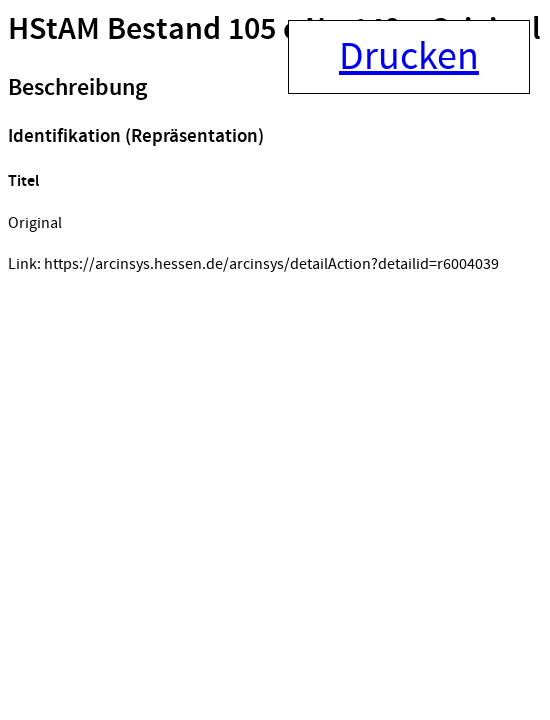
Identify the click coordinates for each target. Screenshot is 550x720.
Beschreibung (77, 88)
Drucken (409, 57)
